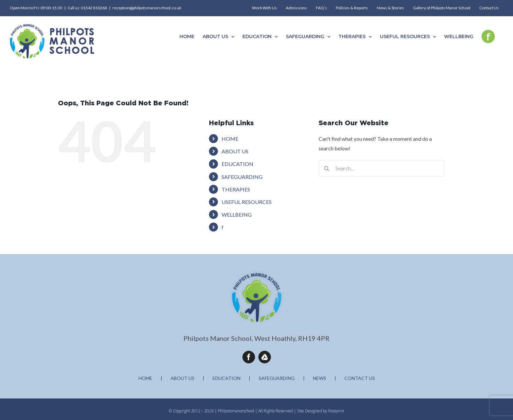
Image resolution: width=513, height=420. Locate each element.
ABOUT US (235, 151)
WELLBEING (237, 214)
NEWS (320, 378)
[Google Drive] (265, 357)
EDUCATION (237, 164)
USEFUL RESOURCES (247, 202)
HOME (230, 139)
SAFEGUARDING (242, 177)
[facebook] (249, 357)
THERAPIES (236, 189)
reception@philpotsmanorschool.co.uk (147, 8)
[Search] (327, 168)
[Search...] (382, 168)
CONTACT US (360, 378)
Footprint (336, 411)
